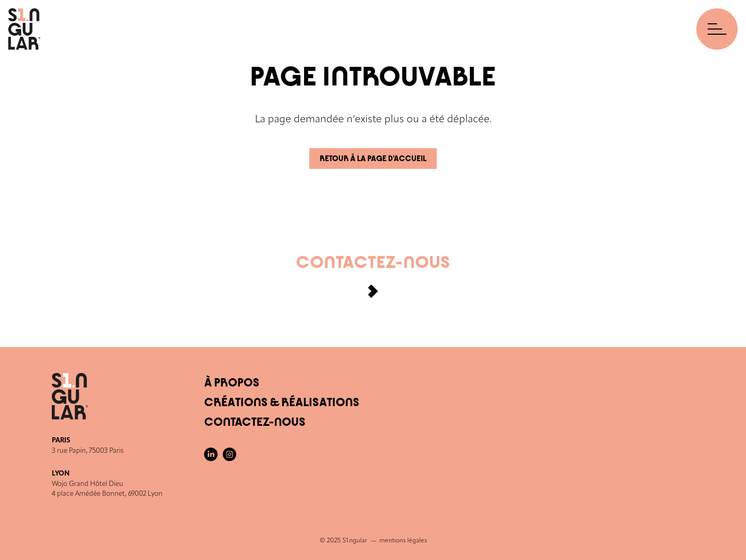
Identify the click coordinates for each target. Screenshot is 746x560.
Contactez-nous (373, 280)
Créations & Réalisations (282, 403)
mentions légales (403, 541)
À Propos (232, 383)
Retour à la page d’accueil (373, 159)
